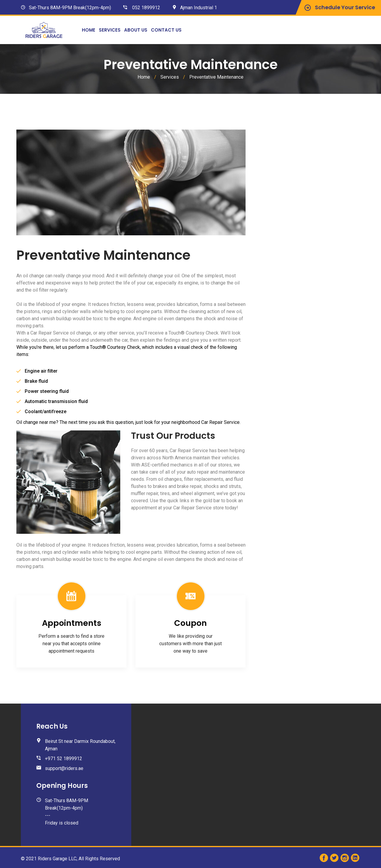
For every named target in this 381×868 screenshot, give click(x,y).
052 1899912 (146, 8)
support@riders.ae (64, 768)
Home (89, 30)
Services (110, 30)
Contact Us (166, 30)
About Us (136, 30)
